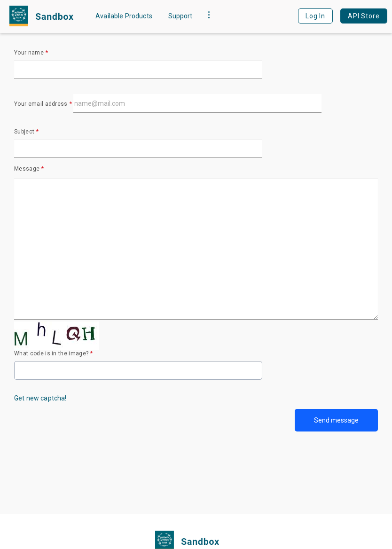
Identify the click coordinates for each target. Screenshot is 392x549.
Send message (336, 420)
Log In (315, 16)
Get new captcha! (40, 398)
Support (180, 16)
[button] (209, 16)
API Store (364, 16)
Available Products (124, 16)
